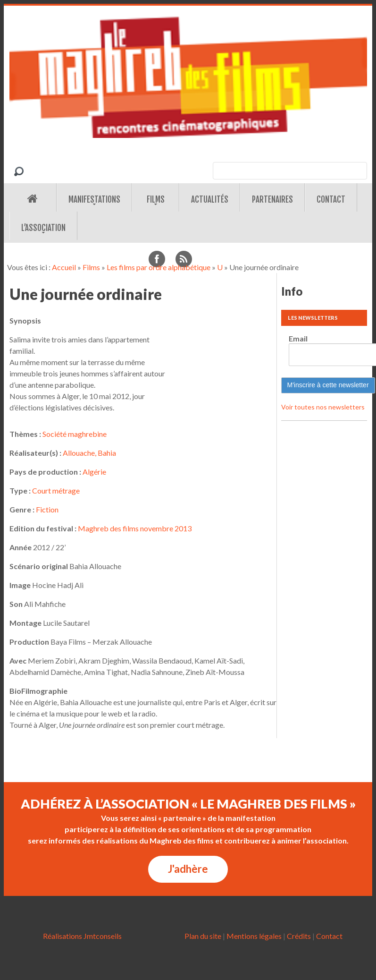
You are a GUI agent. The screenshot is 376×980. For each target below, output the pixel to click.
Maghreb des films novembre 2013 (135, 528)
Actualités (210, 200)
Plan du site (203, 936)
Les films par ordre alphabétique (159, 267)
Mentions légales (254, 936)
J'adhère (188, 869)
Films (156, 200)
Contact (331, 200)
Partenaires (272, 200)
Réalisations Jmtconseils (82, 936)
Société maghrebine (75, 434)
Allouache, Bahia (89, 453)
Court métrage (56, 490)
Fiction (47, 509)
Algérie (94, 472)
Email (298, 338)
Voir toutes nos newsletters (323, 407)
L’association (43, 228)
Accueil (64, 267)
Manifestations (94, 200)
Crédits (299, 936)
